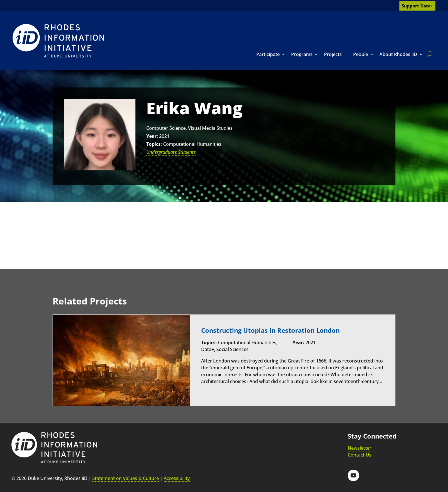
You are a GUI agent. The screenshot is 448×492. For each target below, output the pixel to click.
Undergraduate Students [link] (171, 152)
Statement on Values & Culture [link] (126, 478)
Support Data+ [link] (417, 6)
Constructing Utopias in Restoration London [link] (270, 330)
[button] (353, 475)
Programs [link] (302, 54)
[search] (428, 54)
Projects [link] (333, 54)
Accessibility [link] (177, 478)
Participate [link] (268, 54)
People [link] (361, 54)
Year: (152, 136)
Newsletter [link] (360, 448)
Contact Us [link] (360, 455)
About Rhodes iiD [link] (398, 54)
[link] (58, 41)
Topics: (154, 144)
